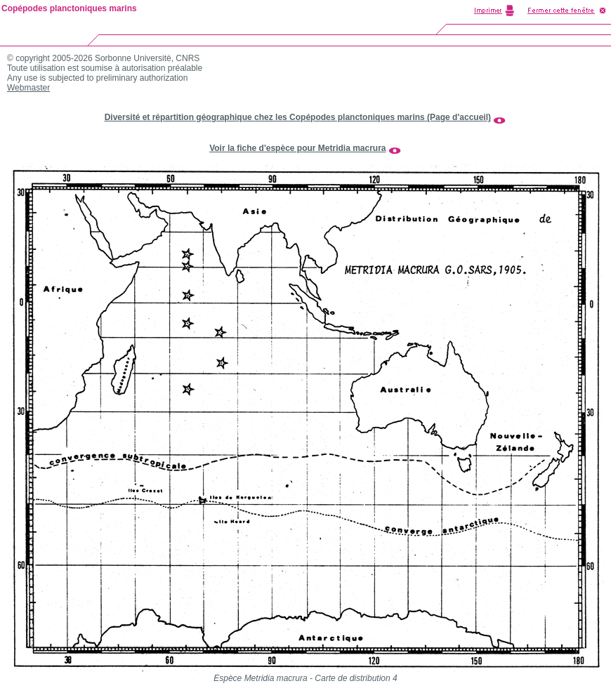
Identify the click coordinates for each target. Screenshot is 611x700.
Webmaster (28, 88)
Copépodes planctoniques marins (69, 8)
